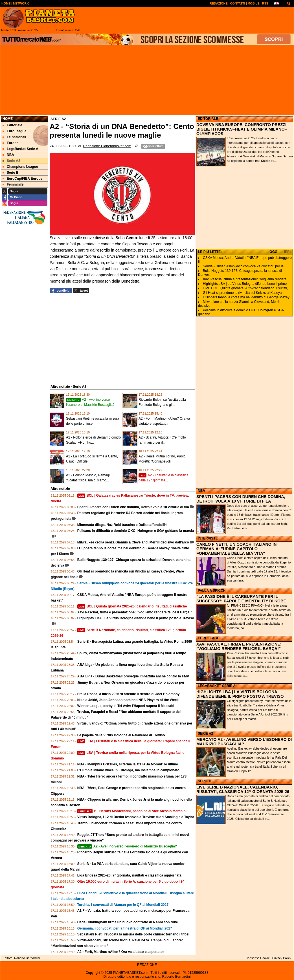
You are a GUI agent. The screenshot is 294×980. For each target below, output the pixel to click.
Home (8, 119)
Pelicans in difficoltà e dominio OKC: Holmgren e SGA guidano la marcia (136, 531)
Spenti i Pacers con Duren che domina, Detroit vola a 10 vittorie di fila (133, 507)
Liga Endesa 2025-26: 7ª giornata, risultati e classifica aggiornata (129, 875)
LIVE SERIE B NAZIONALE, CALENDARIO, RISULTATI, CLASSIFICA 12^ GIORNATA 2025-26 (243, 789)
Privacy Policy (282, 958)
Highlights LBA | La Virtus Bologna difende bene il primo (245, 284)
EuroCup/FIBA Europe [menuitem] (22, 179)
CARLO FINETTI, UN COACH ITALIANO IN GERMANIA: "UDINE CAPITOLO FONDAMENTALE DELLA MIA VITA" (236, 549)
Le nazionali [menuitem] (14, 137)
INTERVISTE (208, 538)
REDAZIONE (147, 965)
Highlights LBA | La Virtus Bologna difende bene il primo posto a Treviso (136, 618)
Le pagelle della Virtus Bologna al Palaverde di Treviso (121, 735)
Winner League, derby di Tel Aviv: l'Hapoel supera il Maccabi (126, 706)
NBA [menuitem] (8, 155)
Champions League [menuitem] (20, 167)
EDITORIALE (208, 119)
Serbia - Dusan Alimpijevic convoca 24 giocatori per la (243, 266)
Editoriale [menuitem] (12, 125)
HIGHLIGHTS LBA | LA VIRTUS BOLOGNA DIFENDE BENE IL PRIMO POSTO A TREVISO (240, 694)
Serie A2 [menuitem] (11, 161)
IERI (287, 252)
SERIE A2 (205, 734)
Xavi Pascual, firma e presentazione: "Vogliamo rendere (245, 279)
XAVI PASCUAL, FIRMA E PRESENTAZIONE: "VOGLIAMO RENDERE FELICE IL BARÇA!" (239, 646)
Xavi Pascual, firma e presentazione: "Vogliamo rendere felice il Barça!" (135, 612)
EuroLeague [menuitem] (14, 131)
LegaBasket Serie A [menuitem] (20, 149)
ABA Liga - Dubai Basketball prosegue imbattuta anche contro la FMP (133, 676)
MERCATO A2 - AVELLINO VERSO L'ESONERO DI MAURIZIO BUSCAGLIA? (244, 742)
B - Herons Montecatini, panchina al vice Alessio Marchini (132, 811)
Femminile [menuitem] (13, 184)
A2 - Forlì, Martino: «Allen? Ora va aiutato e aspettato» (121, 952)
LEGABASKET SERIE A (217, 686)
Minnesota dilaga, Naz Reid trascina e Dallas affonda (119, 525)
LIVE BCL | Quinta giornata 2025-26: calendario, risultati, (245, 288)
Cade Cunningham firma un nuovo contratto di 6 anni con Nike (128, 922)
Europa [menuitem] (10, 143)
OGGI (274, 252)
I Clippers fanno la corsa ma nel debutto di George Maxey (246, 297)
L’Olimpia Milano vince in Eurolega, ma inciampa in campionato (128, 770)
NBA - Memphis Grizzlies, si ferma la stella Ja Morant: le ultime (128, 764)
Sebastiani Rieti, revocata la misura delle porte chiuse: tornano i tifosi (133, 934)
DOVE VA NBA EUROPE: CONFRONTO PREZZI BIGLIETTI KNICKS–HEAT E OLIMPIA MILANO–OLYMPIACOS (242, 129)
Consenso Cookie (258, 958)
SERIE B (205, 781)
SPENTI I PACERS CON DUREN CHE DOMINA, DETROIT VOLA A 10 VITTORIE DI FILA (241, 499)
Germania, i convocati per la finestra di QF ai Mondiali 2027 (125, 928)
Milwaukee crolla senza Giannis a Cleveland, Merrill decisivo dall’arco (133, 542)
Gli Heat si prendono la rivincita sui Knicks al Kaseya (242, 293)
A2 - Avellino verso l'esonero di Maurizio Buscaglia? (127, 846)
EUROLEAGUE (210, 638)
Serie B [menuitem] (10, 173)
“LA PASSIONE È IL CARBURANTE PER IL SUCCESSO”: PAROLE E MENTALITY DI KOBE (241, 599)
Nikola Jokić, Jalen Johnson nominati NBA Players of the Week (128, 700)
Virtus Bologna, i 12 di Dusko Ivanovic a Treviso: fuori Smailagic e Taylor (136, 817)
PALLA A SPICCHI (212, 591)
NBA (201, 491)
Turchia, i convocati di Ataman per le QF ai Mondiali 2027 (123, 905)
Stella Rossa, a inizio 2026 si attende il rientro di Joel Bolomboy (129, 694)
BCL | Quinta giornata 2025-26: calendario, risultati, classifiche (132, 606)
